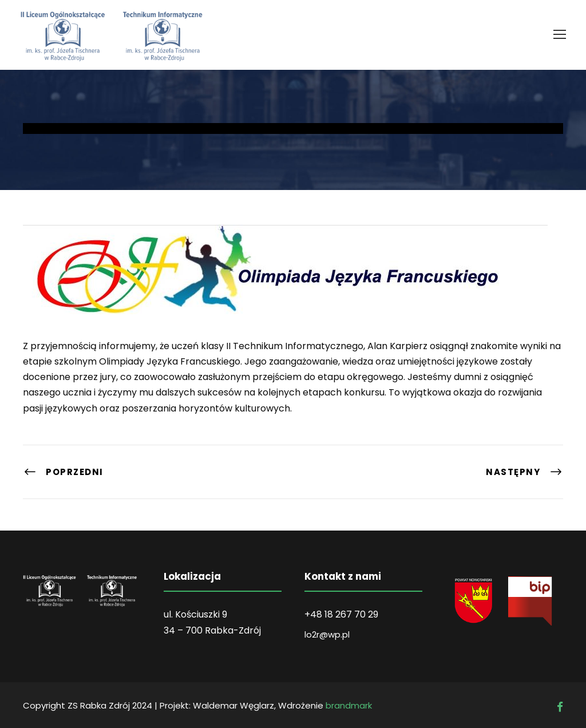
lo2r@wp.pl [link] (327, 634)
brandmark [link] (349, 705)
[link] (560, 34)
